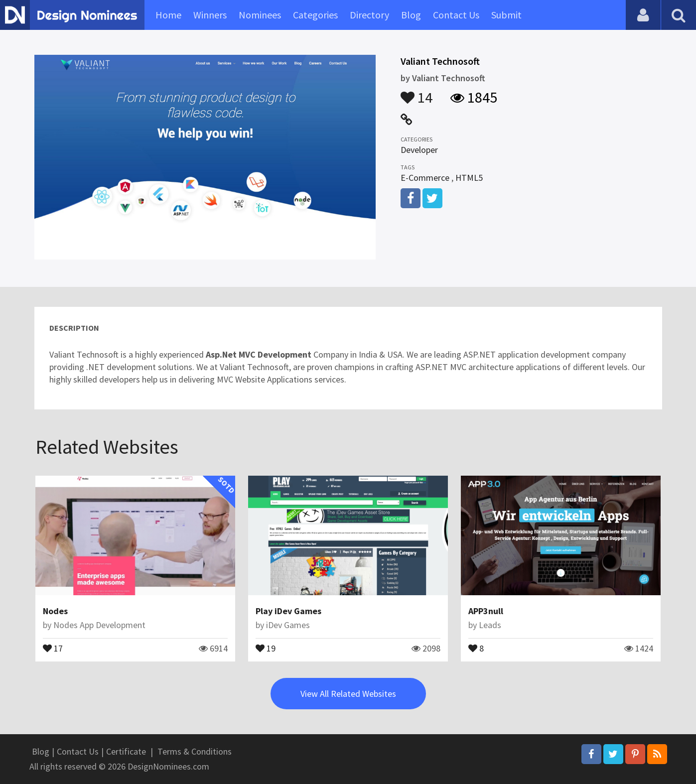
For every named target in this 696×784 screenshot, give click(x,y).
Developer (419, 150)
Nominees (260, 15)
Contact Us (456, 15)
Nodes (55, 611)
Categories (315, 15)
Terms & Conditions (195, 751)
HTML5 (469, 178)
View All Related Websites (348, 694)
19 (266, 648)
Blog (411, 15)
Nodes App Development (99, 625)
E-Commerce (425, 178)
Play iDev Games (288, 611)
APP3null (486, 611)
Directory (369, 15)
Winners (210, 15)
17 (53, 648)
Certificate (126, 751)
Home (168, 15)
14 (417, 93)
